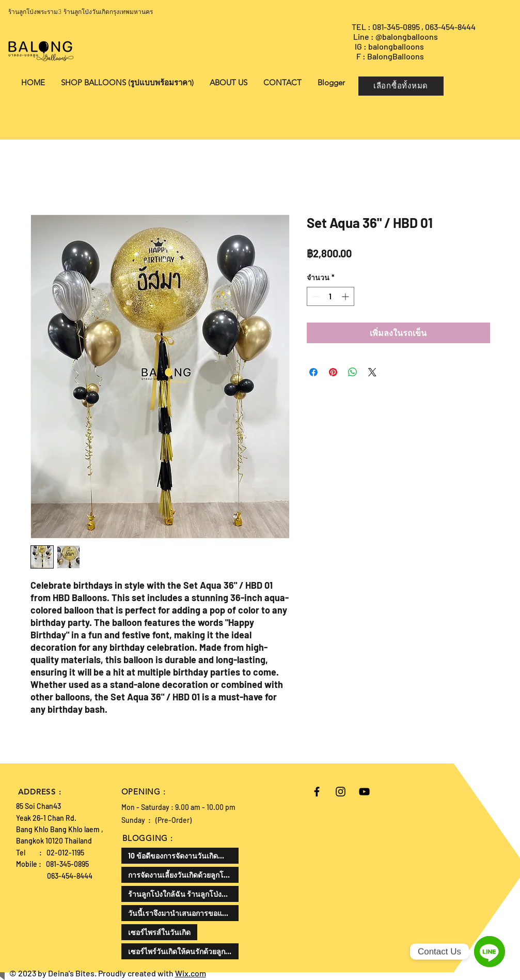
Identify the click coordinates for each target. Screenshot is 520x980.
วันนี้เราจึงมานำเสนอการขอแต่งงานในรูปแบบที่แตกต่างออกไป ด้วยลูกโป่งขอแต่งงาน (183, 913)
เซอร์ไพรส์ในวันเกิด (159, 932)
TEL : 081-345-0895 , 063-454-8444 (414, 27)
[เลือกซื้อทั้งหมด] (401, 86)
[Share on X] (372, 372)
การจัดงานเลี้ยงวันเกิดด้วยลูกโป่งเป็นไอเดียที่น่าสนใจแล (183, 875)
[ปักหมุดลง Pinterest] (333, 372)
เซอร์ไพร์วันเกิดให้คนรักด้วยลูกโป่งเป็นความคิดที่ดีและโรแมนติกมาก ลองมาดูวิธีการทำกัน (183, 951)
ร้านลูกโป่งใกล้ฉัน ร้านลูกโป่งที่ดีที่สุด (183, 894)
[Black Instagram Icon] (341, 792)
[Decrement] (315, 296)
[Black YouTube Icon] (364, 792)
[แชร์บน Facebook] (313, 372)
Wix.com (191, 973)
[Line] (490, 952)
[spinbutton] (330, 296)
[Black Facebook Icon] (317, 792)
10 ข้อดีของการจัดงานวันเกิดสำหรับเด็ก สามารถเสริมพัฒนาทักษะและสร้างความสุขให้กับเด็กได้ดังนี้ (183, 856)
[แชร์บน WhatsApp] (353, 372)
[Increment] (346, 296)
